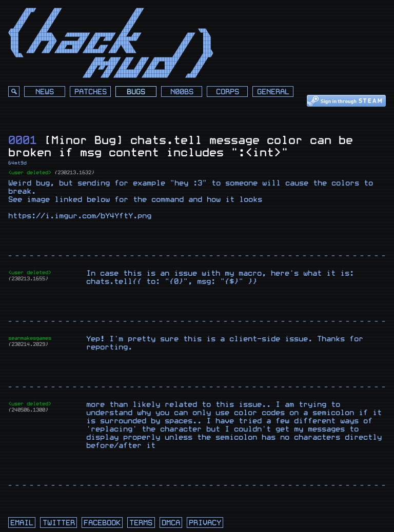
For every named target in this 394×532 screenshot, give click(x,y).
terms (141, 523)
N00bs (182, 92)
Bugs (136, 92)
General (273, 92)
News (45, 92)
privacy (205, 523)
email (22, 523)
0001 (23, 140)
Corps (228, 92)
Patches (91, 92)
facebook (102, 523)
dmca (171, 523)
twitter (59, 523)
